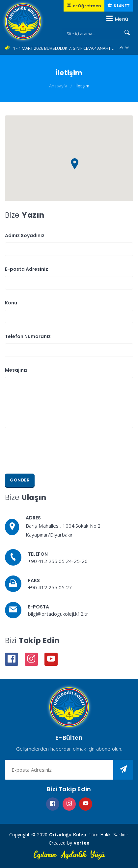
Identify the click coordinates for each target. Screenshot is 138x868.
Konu (11, 303)
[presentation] (55, 451)
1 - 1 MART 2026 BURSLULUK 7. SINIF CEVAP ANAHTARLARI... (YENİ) (64, 48)
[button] (121, 48)
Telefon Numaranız (28, 336)
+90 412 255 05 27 (50, 587)
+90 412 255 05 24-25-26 (58, 561)
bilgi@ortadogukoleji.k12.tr (58, 614)
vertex (82, 843)
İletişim (82, 86)
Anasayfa (58, 86)
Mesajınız (16, 370)
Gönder (20, 480)
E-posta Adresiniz (27, 269)
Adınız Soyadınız (25, 235)
